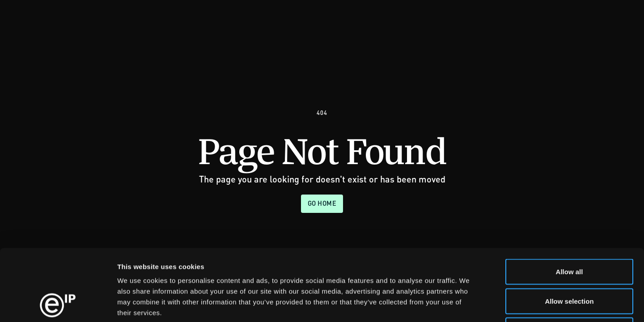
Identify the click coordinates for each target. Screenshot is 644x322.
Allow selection (569, 234)
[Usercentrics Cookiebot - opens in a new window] (58, 305)
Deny (570, 263)
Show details (469, 304)
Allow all (570, 205)
